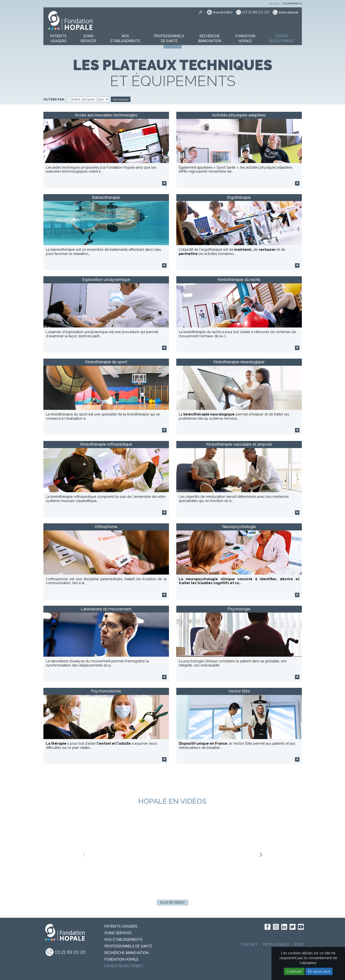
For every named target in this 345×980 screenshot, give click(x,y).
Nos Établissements (123, 940)
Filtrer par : (55, 100)
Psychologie (239, 609)
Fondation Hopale (121, 959)
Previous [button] (84, 853)
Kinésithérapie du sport (106, 362)
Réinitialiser (121, 100)
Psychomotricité (106, 691)
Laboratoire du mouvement (106, 609)
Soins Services (118, 933)
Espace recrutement (124, 966)
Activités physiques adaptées (239, 115)
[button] (58, 39)
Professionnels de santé (128, 946)
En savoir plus (319, 971)
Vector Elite (239, 691)
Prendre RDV (223, 12)
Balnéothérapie (106, 197)
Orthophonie (106, 527)
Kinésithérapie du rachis (239, 280)
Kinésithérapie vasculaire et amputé (239, 444)
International (288, 12)
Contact (249, 944)
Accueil (274, 4)
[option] (172, 853)
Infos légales (276, 944)
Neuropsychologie (239, 527)
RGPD (299, 944)
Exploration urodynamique (106, 280)
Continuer (294, 971)
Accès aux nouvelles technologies (106, 115)
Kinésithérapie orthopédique (106, 444)
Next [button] (261, 853)
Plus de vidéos (172, 903)
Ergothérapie (239, 197)
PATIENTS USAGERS (121, 926)
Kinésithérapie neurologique (239, 362)
